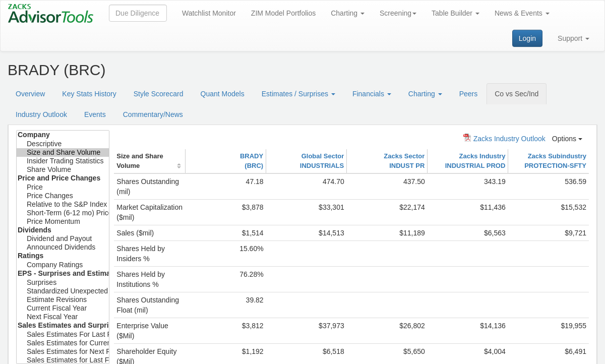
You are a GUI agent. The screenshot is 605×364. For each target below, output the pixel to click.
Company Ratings (63, 265)
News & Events (522, 13)
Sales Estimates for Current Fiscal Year (63, 343)
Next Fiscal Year (63, 317)
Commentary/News (153, 114)
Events (95, 114)
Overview (30, 94)
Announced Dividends (63, 247)
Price (63, 187)
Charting (348, 13)
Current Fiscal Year (63, 308)
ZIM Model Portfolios (283, 13)
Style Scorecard (159, 94)
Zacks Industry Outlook (504, 138)
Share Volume (63, 170)
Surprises (63, 283)
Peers (469, 94)
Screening (398, 13)
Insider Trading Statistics (63, 161)
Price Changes (63, 196)
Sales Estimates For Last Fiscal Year (63, 335)
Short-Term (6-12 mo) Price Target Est (63, 213)
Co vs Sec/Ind (517, 94)
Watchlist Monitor (209, 13)
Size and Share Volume (63, 153)
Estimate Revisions (63, 300)
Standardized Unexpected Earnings (63, 291)
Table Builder (456, 13)
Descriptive (63, 144)
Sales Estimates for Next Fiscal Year (63, 352)
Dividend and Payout (63, 239)
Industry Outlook (41, 114)
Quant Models (223, 94)
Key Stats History (89, 94)
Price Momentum (63, 222)
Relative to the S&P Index (63, 204)
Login (527, 38)
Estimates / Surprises (298, 94)
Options (567, 139)
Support (573, 38)
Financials (372, 94)
